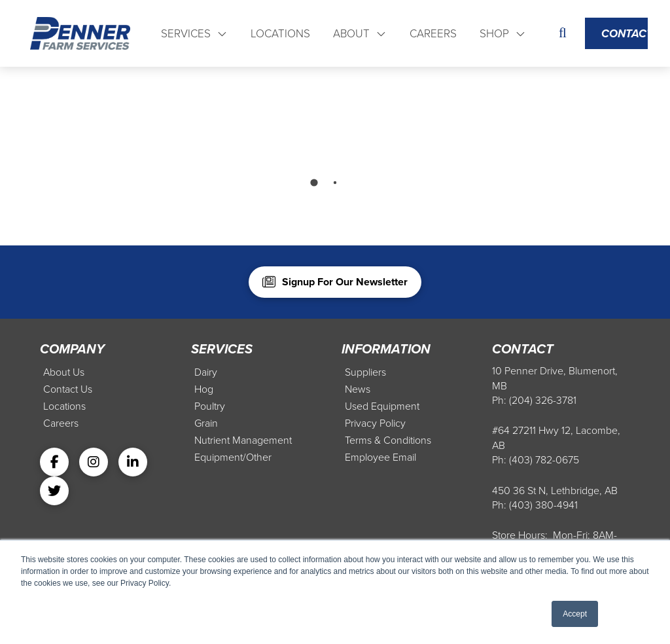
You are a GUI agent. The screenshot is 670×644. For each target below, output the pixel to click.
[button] (563, 34)
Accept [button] (575, 614)
